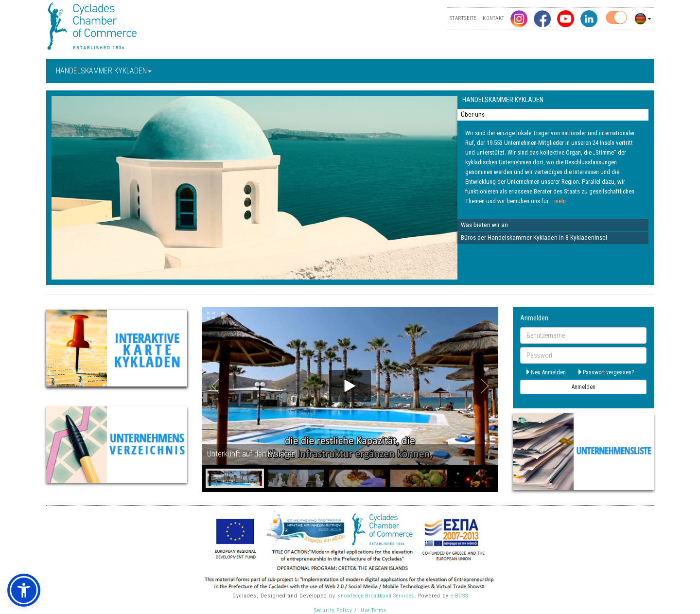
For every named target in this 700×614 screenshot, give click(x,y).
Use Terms (374, 610)
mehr (560, 201)
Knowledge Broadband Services (376, 596)
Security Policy (333, 610)
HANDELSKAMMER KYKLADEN (104, 71)
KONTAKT (493, 18)
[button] (24, 590)
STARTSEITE (463, 18)
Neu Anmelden (545, 372)
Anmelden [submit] (584, 387)
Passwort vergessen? (605, 372)
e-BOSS (459, 596)
